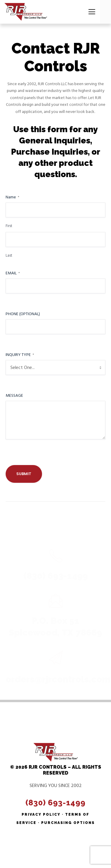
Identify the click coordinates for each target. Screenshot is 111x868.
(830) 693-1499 (55, 803)
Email (13, 273)
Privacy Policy (41, 814)
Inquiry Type (20, 355)
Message (14, 396)
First (9, 226)
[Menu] (90, 12)
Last (9, 256)
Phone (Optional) (23, 314)
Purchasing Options (68, 823)
